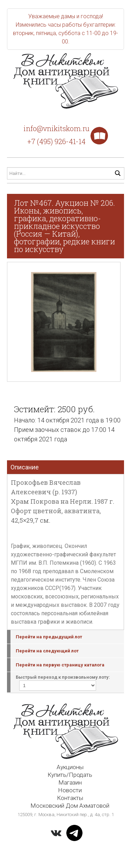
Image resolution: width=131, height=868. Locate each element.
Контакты (70, 798)
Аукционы (70, 767)
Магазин (70, 782)
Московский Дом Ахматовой (70, 806)
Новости (70, 790)
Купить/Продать (70, 775)
